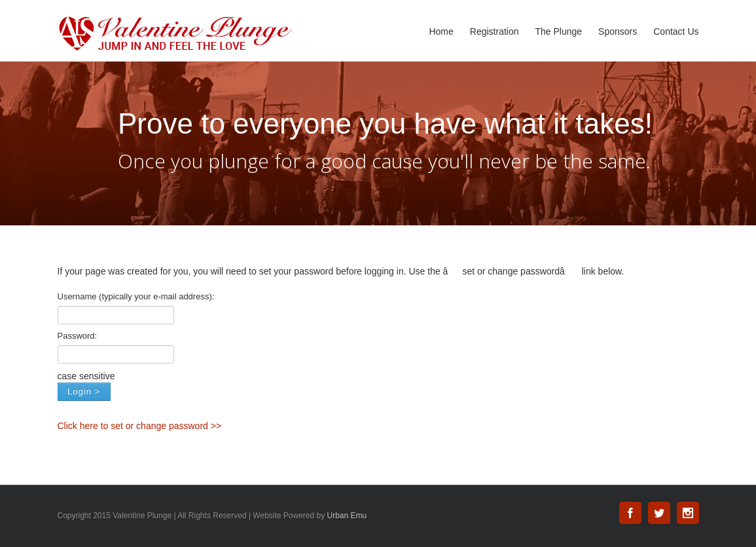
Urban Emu (347, 516)
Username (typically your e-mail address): (136, 296)
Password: (78, 336)
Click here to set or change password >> (140, 426)
